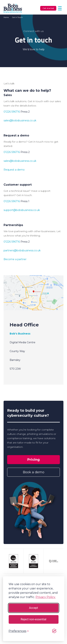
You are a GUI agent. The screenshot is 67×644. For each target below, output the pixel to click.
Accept (34, 608)
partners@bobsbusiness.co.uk (22, 250)
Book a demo (34, 472)
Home (6, 17)
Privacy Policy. (46, 597)
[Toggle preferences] (19, 631)
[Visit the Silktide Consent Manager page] (54, 631)
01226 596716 (12, 112)
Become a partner (15, 259)
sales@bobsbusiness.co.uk (20, 120)
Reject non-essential (34, 619)
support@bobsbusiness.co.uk (22, 210)
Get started (48, 8)
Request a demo (14, 170)
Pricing (33, 460)
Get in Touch (17, 17)
